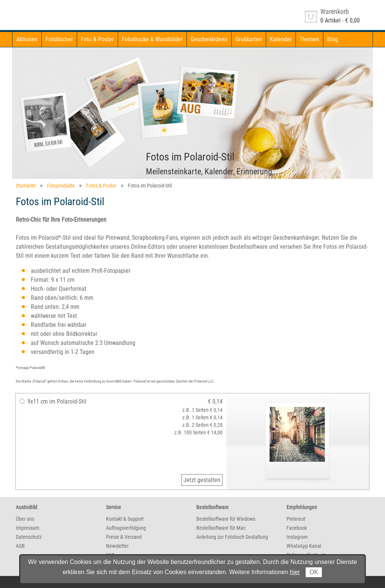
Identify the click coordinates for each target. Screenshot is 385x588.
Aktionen (27, 39)
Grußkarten (249, 39)
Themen (309, 39)
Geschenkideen (209, 39)
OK (314, 572)
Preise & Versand (124, 537)
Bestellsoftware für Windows (226, 519)
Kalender (281, 39)
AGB (20, 546)
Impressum (28, 528)
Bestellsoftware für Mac (221, 528)
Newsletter (117, 546)
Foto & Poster (97, 39)
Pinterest (296, 519)
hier (295, 572)
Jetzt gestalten (202, 480)
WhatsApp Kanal (304, 546)
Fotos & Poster (101, 186)
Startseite (26, 186)
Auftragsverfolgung (126, 528)
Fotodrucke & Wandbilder (152, 39)
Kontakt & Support (125, 519)
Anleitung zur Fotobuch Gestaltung (232, 537)
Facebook (297, 528)
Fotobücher (59, 39)
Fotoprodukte (61, 186)
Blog (333, 39)
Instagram (297, 537)
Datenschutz (29, 537)
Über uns (25, 519)
